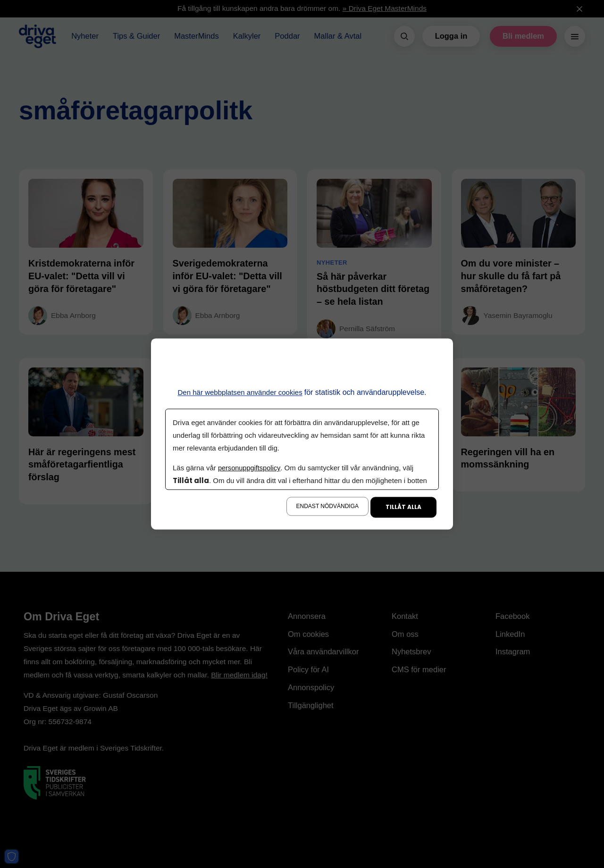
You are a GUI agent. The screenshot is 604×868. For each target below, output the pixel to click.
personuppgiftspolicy (250, 468)
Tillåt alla (403, 507)
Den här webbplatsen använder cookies (240, 392)
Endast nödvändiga (327, 507)
